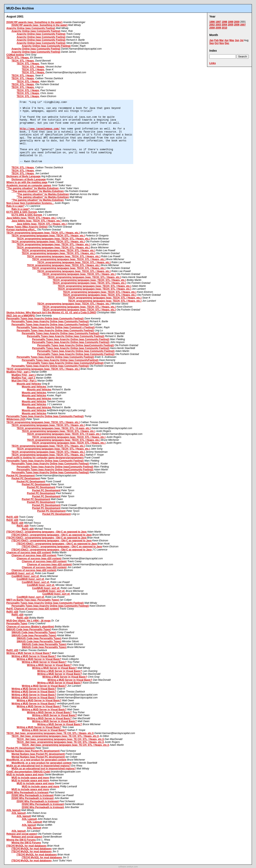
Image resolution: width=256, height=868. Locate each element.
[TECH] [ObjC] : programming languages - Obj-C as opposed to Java (46, 532)
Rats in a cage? (15, 206)
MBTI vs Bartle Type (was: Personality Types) (33, 600)
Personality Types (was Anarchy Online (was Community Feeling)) (45, 319)
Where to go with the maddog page (27, 182)
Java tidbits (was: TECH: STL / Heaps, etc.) (31, 218)
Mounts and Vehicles (29, 384)
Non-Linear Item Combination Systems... (30, 203)
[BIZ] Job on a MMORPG (21, 316)
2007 (243, 25)
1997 (218, 22)
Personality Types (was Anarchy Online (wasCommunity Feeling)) (76, 345)
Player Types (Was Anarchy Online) (27, 227)
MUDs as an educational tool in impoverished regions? (39, 766)
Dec (227, 43)
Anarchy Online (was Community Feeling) (31, 28)
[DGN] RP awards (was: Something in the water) (34, 22)
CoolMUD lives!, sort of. (20, 573)
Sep (212, 43)
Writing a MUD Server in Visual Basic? (29, 653)
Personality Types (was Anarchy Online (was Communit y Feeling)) (56, 327)
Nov (222, 43)
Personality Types (17, 624)
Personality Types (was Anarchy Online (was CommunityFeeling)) (60, 360)
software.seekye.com (128, 867)
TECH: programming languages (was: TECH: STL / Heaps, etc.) (43, 233)
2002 (212, 25)
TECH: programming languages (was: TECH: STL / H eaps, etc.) (54, 428)
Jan (211, 40)
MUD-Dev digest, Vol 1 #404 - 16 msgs (28, 621)
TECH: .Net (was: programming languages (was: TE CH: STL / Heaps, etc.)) (50, 733)
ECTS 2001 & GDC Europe (22, 212)
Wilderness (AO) (16, 419)
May (232, 40)
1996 (212, 22)
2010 (224, 28)
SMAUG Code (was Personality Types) (29, 629)
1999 (231, 22)
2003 (218, 25)
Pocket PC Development (21, 476)
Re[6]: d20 (12, 612)
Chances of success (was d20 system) (29, 553)
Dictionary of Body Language (24, 176)
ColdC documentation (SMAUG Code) (28, 772)
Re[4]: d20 (12, 517)
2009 (218, 28)
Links (213, 63)
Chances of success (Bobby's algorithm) (30, 627)
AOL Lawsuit (29, 819)
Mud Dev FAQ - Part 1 (24, 381)
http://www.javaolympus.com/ (40, 129)
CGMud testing (15, 55)
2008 (212, 28)
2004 (224, 25)
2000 (237, 22)
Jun (237, 40)
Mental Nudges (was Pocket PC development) (33, 751)
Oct (217, 43)
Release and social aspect (22, 834)
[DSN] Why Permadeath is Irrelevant (27, 792)
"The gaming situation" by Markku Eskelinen (32, 188)
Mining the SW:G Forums (21, 840)
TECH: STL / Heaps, (18, 58)
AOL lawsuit (13, 810)
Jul (242, 40)
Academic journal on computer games (29, 185)
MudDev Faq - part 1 (23, 378)
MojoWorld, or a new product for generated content (36, 760)
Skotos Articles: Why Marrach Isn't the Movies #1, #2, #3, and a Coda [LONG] (51, 313)
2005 (231, 25)
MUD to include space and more (25, 775)
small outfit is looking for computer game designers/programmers (45, 458)
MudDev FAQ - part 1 (19, 372)
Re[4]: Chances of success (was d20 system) (33, 609)
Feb (216, 40)
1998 (224, 22)
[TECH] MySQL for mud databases (26, 846)
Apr (226, 40)
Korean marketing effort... (21, 230)
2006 (237, 25)
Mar (222, 40)
